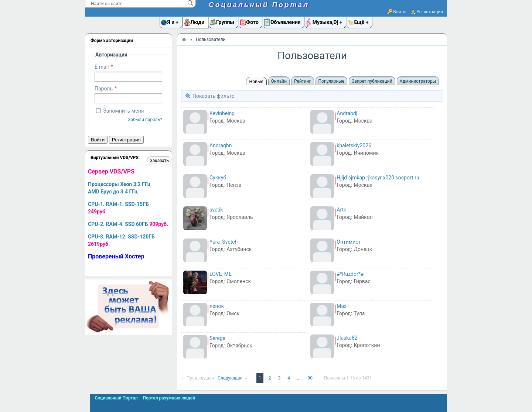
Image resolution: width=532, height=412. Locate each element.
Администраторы (418, 81)
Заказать (159, 161)
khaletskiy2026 (354, 145)
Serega (217, 338)
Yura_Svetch (224, 242)
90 (310, 378)
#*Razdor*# (350, 274)
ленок (217, 306)
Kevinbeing (222, 113)
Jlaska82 (347, 338)
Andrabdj (347, 113)
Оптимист (349, 242)
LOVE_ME (221, 274)
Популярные (332, 81)
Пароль (104, 89)
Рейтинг (302, 81)
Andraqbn (221, 145)
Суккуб (218, 178)
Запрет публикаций (372, 81)
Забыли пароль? (145, 120)
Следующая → (233, 378)
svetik (216, 210)
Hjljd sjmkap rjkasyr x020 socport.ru (378, 178)
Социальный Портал (259, 5)
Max (342, 306)
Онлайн (279, 81)
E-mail (102, 67)
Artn (342, 210)
